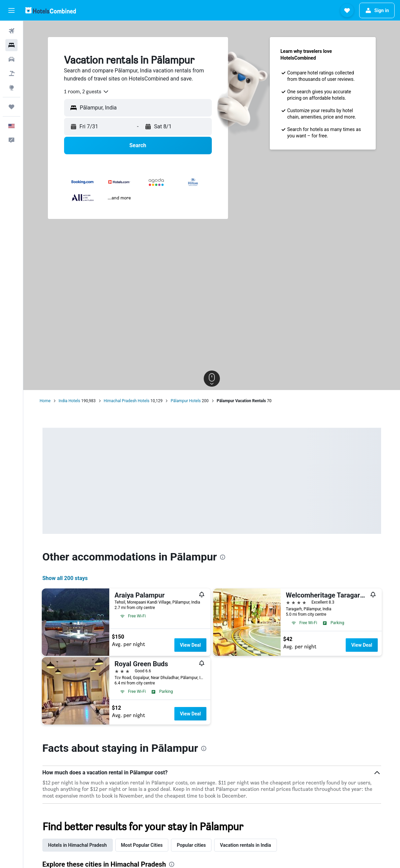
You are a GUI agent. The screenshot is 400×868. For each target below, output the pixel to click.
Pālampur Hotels (186, 401)
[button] (11, 10)
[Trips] (11, 107)
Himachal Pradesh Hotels (127, 401)
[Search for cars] (11, 59)
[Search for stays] (11, 45)
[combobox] (87, 92)
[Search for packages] (11, 73)
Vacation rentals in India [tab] (245, 845)
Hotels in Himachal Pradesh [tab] (78, 845)
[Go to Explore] (11, 88)
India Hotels (69, 401)
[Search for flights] (11, 31)
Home (45, 401)
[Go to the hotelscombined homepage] (51, 10)
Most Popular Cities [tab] (142, 845)
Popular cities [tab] (191, 845)
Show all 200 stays (65, 578)
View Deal (190, 645)
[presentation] (223, 557)
